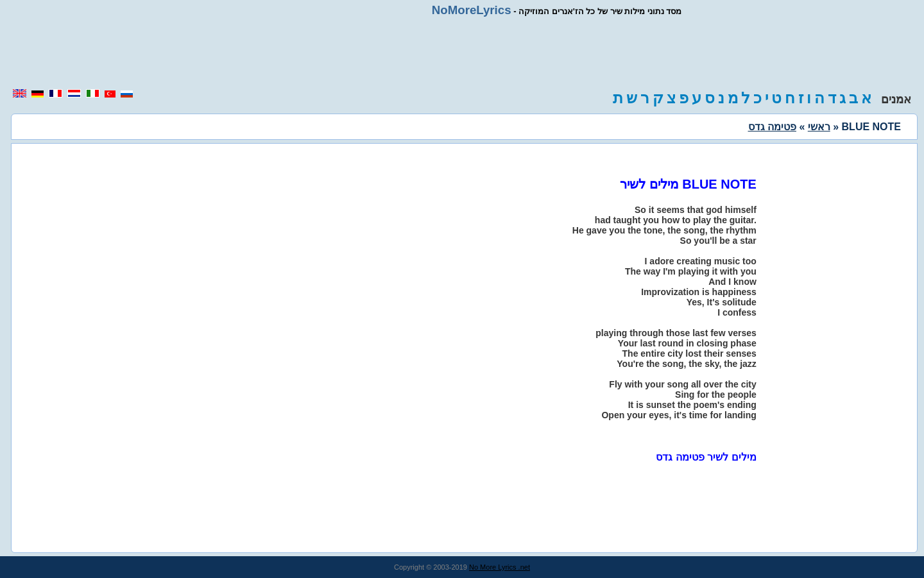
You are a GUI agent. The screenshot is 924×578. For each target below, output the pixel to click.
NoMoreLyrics (472, 10)
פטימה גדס (772, 127)
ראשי (819, 127)
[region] (462, 53)
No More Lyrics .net (500, 567)
